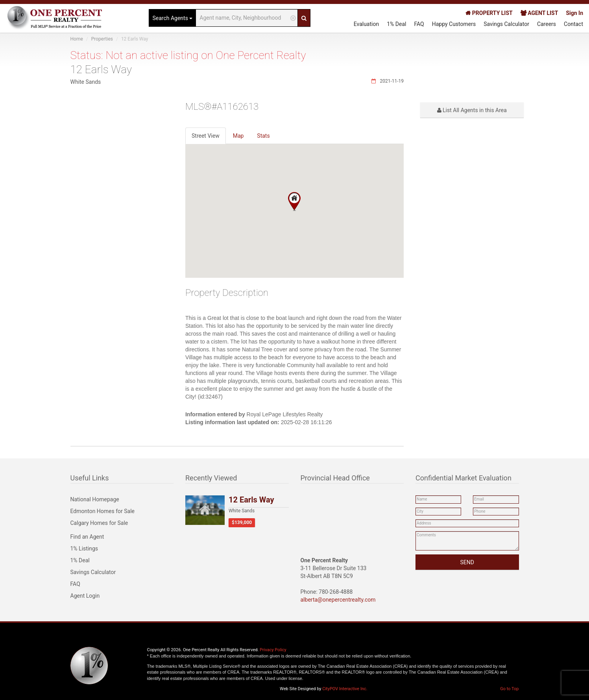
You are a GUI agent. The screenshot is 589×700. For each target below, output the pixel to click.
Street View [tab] (206, 136)
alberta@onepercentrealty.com (338, 600)
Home (77, 39)
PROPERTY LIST (489, 13)
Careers (547, 24)
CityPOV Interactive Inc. (345, 689)
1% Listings (84, 549)
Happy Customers (454, 24)
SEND (467, 562)
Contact (573, 24)
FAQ (419, 24)
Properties (102, 39)
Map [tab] (238, 136)
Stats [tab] (263, 136)
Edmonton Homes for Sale (103, 511)
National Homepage (95, 499)
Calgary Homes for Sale (99, 523)
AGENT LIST (539, 13)
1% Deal (396, 24)
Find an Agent (87, 537)
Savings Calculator (506, 24)
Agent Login (85, 596)
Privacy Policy (273, 650)
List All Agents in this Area (472, 110)
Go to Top (509, 689)
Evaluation (367, 24)
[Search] (304, 18)
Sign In (574, 13)
